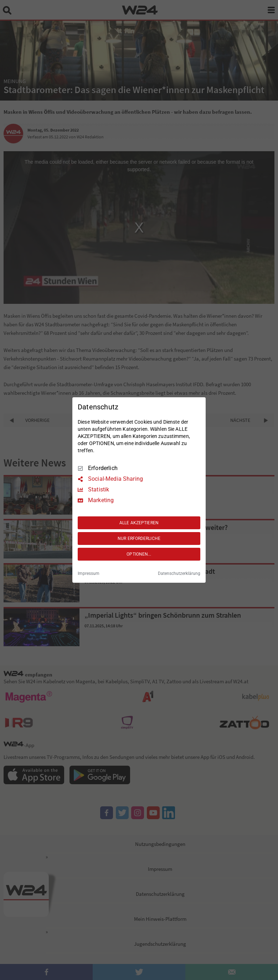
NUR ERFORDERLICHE (139, 539)
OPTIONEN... (139, 554)
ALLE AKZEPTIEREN (139, 523)
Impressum (89, 573)
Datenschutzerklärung (179, 573)
